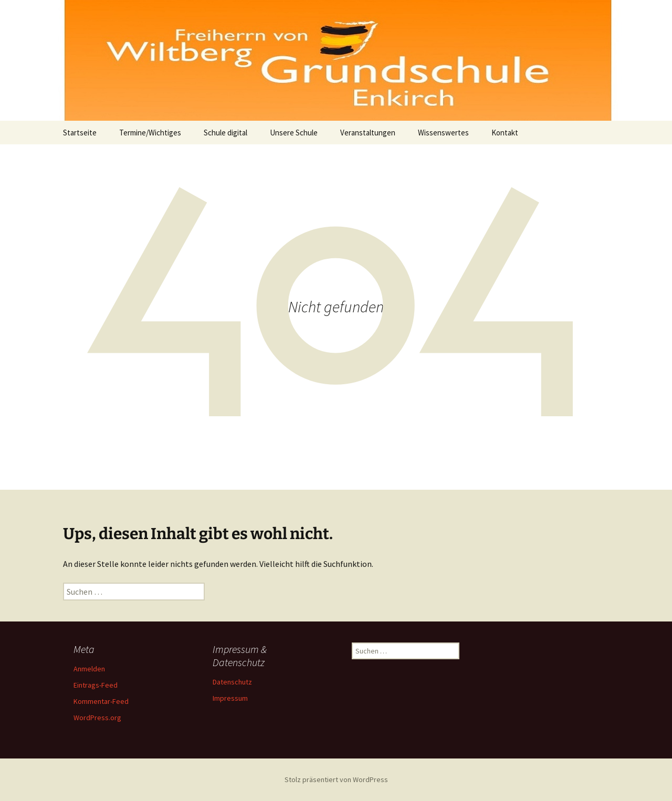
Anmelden (89, 669)
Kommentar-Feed (101, 701)
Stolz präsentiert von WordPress (336, 779)
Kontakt (505, 133)
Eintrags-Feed (96, 685)
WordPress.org (97, 718)
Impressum (230, 698)
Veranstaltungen (368, 133)
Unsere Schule (294, 133)
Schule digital (225, 133)
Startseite (80, 133)
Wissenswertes (443, 133)
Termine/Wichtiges (150, 133)
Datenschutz (232, 682)
